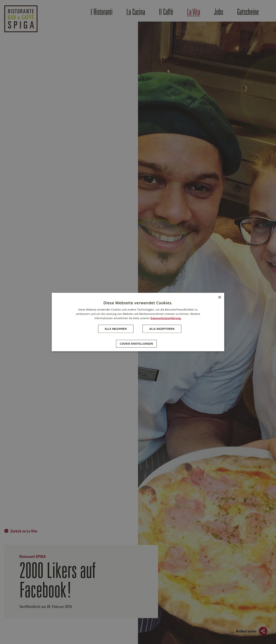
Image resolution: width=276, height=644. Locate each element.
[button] (138, 341)
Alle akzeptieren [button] (162, 329)
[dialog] (138, 322)
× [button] (219, 298)
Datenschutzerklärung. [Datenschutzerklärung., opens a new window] (166, 318)
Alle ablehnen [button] (116, 329)
